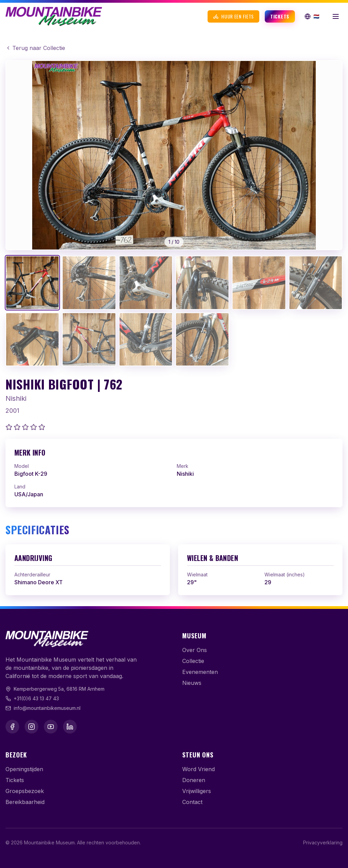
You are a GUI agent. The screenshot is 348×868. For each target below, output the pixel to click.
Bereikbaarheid (25, 802)
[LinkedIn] (70, 727)
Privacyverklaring (323, 843)
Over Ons (195, 650)
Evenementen (200, 672)
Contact (192, 802)
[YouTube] (51, 727)
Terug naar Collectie (35, 48)
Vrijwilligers (197, 791)
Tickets (280, 16)
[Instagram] (32, 727)
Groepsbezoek (25, 791)
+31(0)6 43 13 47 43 (36, 698)
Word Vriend (198, 769)
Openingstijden (24, 769)
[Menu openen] (336, 16)
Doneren (194, 780)
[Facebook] (12, 727)
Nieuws (192, 683)
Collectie (193, 661)
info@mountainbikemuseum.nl (47, 708)
